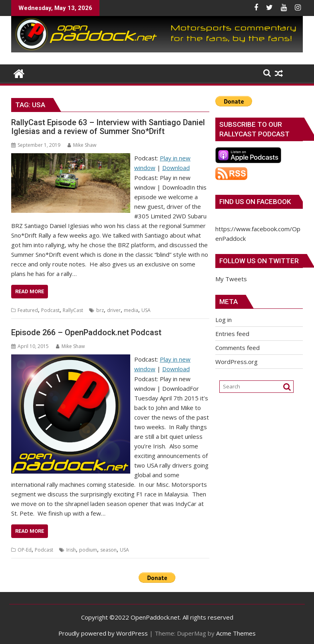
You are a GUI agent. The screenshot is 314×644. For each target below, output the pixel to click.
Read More (30, 291)
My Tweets (231, 279)
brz (100, 310)
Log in (224, 320)
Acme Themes (236, 633)
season (108, 550)
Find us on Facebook (255, 202)
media (131, 310)
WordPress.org (236, 362)
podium (88, 550)
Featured (28, 310)
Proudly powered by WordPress (103, 633)
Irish (71, 550)
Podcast (50, 310)
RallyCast (73, 310)
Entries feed (232, 334)
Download (176, 168)
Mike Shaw (82, 145)
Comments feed (237, 348)
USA (146, 310)
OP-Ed (25, 550)
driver (114, 310)
